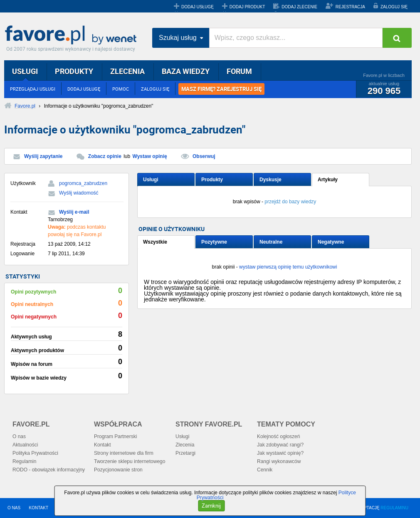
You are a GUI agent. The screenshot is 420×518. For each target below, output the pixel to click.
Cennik (265, 470)
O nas (19, 437)
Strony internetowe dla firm (124, 453)
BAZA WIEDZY (186, 71)
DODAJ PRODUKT (247, 7)
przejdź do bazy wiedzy (290, 202)
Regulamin (24, 461)
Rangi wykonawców (279, 461)
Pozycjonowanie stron (118, 470)
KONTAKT (39, 508)
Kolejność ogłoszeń (278, 437)
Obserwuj (204, 156)
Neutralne (271, 242)
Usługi (151, 180)
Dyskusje (271, 180)
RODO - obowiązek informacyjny (49, 470)
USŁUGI (25, 71)
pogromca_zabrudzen (83, 183)
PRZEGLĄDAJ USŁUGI (33, 89)
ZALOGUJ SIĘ (394, 7)
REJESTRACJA (350, 7)
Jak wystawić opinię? (280, 453)
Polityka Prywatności (35, 453)
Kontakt (103, 445)
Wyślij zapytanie (43, 156)
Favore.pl (73, 35)
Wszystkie (155, 242)
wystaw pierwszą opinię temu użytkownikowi (288, 267)
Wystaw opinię (150, 156)
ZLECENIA (127, 71)
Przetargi (185, 453)
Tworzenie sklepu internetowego (130, 461)
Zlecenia (185, 445)
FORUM (239, 71)
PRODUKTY (74, 71)
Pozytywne (214, 242)
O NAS (14, 508)
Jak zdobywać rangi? (280, 445)
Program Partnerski (115, 437)
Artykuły (328, 180)
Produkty (212, 180)
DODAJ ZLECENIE (299, 7)
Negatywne (331, 242)
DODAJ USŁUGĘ (198, 7)
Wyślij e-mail (74, 212)
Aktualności (25, 445)
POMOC (121, 89)
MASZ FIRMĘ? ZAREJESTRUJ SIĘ (221, 89)
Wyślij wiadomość (79, 193)
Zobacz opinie (105, 156)
